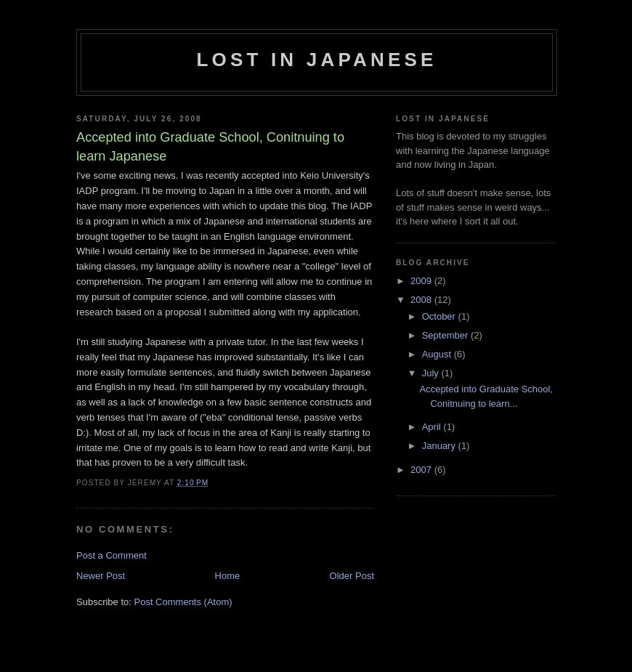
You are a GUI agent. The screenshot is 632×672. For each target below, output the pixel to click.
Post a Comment (112, 555)
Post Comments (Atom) (183, 602)
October (440, 316)
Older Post (352, 576)
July (432, 373)
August (438, 354)
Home (228, 576)
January (440, 446)
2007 (422, 470)
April (433, 427)
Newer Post (101, 576)
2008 (422, 300)
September (446, 335)
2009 (422, 281)
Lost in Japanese (316, 60)
